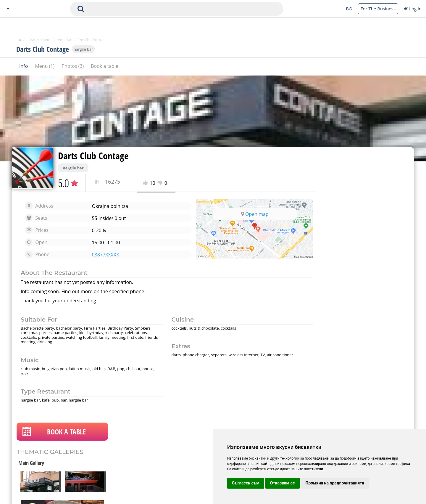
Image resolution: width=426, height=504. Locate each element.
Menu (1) (45, 68)
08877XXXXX (102, 255)
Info (24, 68)
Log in (413, 9)
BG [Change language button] (349, 9)
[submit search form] (81, 9)
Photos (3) (73, 68)
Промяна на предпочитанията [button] (335, 483)
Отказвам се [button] (283, 483)
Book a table (105, 68)
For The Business (378, 9)
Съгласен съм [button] (246, 483)
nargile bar (83, 51)
